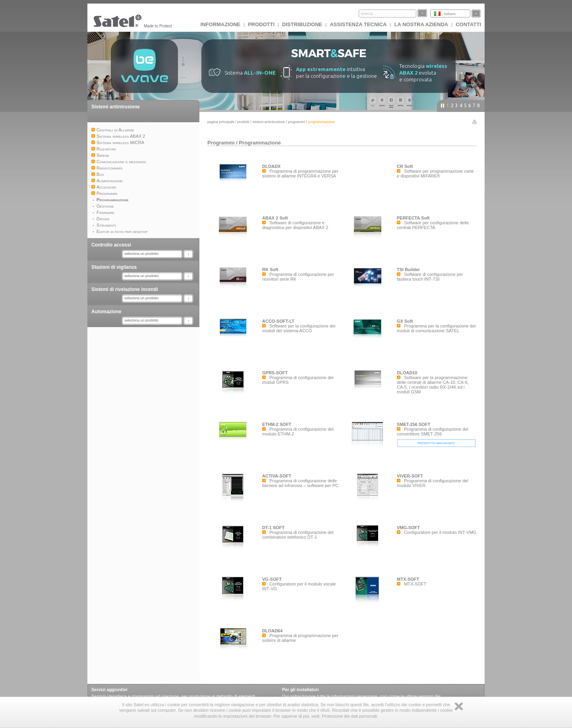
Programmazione (260, 143)
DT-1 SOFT (273, 528)
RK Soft (270, 270)
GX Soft (405, 321)
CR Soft (405, 166)
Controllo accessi (111, 245)
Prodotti (261, 24)
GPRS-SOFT (275, 373)
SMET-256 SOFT (414, 424)
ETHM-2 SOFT (277, 424)
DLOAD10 (407, 373)
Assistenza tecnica (358, 24)
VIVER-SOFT (410, 476)
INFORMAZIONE (220, 24)
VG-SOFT (272, 579)
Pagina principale (221, 122)
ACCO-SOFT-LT (278, 321)
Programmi (297, 122)
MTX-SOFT (408, 579)
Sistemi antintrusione (116, 107)
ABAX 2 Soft (275, 218)
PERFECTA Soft (413, 218)
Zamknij (459, 706)
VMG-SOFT (408, 528)
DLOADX (271, 166)
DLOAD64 (272, 631)
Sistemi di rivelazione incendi (125, 289)
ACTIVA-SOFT (277, 476)
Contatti (468, 24)
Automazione (106, 312)
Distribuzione (302, 24)
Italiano (450, 14)
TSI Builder (408, 270)
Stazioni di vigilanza (114, 267)
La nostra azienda (421, 24)
